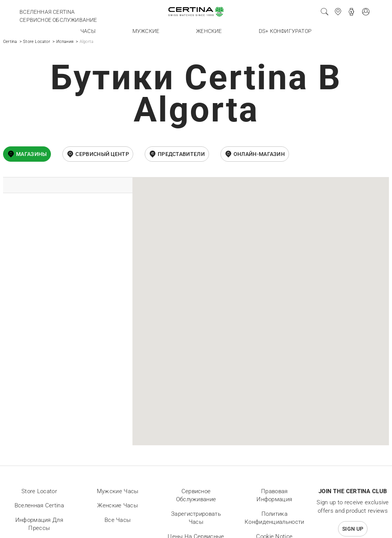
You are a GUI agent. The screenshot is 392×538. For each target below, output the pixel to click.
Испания (65, 42)
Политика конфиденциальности (274, 518)
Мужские (146, 31)
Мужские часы (118, 491)
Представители (181, 154)
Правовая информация (274, 495)
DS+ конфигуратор (285, 31)
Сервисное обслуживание (58, 20)
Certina (10, 42)
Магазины (31, 154)
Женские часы (118, 505)
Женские (209, 31)
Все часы (118, 520)
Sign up (353, 529)
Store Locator (37, 42)
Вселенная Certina (47, 12)
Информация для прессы (39, 524)
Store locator (39, 491)
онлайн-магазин (259, 154)
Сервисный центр (102, 154)
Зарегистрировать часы (196, 518)
